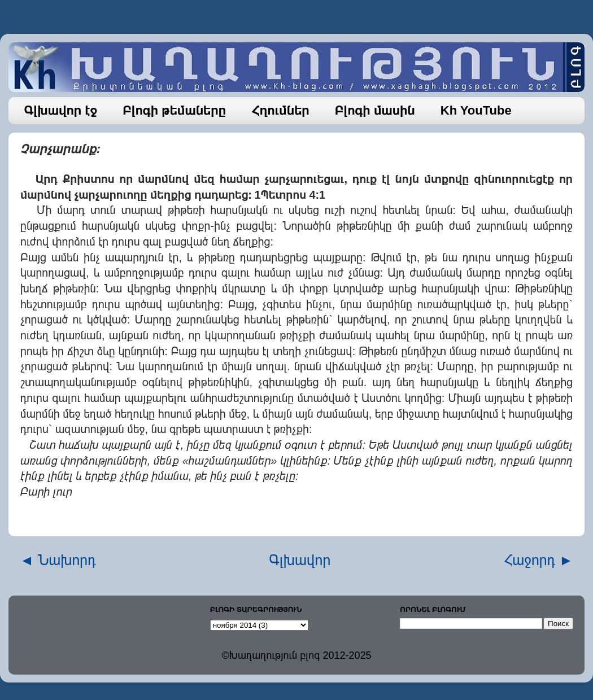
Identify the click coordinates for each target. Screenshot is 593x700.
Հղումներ (280, 110)
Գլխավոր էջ (61, 110)
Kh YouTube (476, 110)
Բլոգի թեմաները (174, 110)
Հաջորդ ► (539, 560)
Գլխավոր (300, 560)
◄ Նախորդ (58, 560)
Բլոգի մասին (375, 110)
